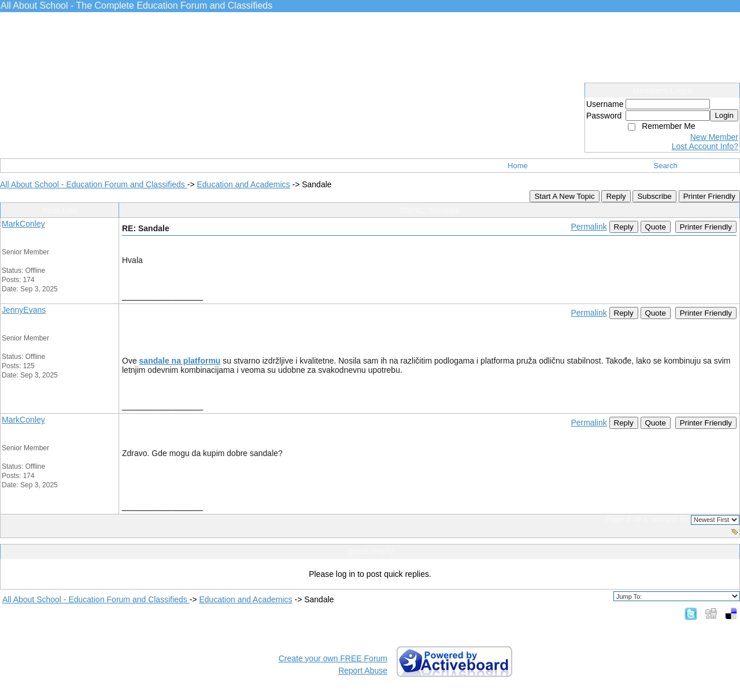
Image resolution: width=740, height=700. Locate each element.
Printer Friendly (709, 196)
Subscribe (654, 196)
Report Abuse (363, 671)
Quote (656, 227)
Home (518, 166)
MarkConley (23, 224)
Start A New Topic (564, 196)
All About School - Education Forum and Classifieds (94, 184)
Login (724, 115)
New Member (714, 137)
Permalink (589, 227)
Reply (616, 196)
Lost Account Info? (705, 146)
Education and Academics (243, 184)
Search (666, 166)
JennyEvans (24, 310)
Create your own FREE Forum (333, 658)
